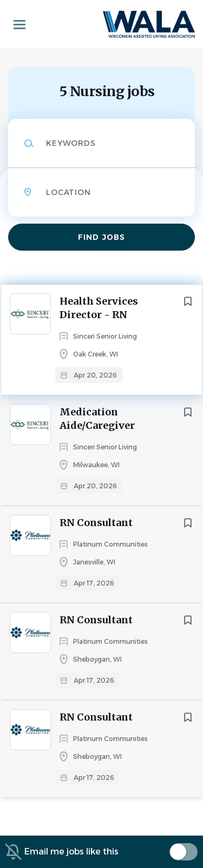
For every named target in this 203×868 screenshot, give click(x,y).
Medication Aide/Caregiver (97, 419)
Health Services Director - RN (99, 308)
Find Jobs (101, 237)
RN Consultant (96, 523)
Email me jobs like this (71, 852)
